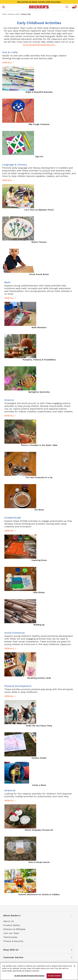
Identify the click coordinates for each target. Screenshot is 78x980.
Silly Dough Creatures (39, 124)
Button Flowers (39, 242)
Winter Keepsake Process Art (39, 830)
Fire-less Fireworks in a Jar (39, 477)
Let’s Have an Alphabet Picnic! (39, 210)
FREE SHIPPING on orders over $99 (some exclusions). (39, 2)
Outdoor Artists (39, 758)
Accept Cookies (54, 976)
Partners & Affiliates (14, 929)
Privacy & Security (13, 941)
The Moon (39, 510)
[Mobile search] (67, 7)
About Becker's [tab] (12, 915)
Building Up (39, 625)
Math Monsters (39, 327)
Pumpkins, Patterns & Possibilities (39, 360)
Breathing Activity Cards (39, 678)
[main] (39, 460)
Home (4, 14)
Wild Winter (39, 592)
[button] (4, 7)
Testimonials (10, 937)
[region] (39, 971)
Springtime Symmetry (39, 392)
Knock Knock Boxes (39, 274)
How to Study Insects (39, 862)
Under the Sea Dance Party (39, 726)
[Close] (74, 966)
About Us (8, 921)
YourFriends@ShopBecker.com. (39, 45)
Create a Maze (39, 785)
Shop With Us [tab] (11, 950)
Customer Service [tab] (13, 957)
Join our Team (11, 933)
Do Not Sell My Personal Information (29, 976)
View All (7, 62)
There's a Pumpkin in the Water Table (39, 445)
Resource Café (14, 14)
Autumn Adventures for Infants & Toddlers (39, 894)
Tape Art (39, 156)
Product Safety (12, 925)
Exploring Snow (39, 560)
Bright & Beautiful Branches (39, 92)
